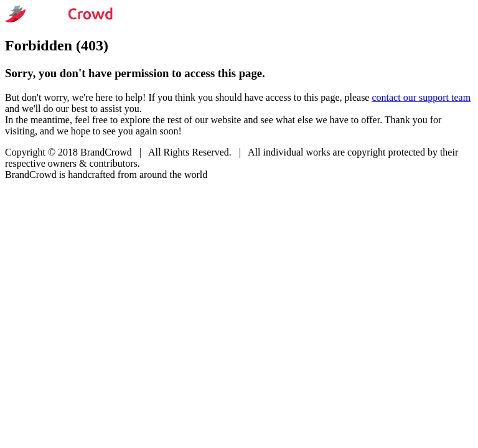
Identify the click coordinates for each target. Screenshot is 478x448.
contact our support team (421, 97)
